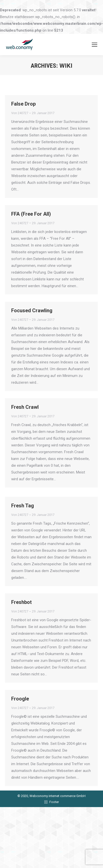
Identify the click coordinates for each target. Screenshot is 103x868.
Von (20, 113)
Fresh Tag (23, 518)
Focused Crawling (32, 315)
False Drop (23, 104)
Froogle (20, 716)
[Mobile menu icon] (95, 45)
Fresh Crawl (25, 414)
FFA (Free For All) (31, 216)
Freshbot (21, 617)
